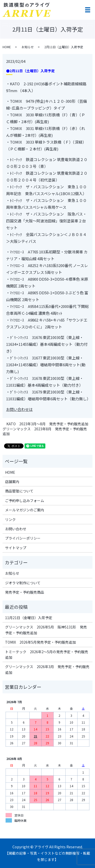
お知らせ (28, 47)
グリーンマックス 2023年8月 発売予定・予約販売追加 (45, 431)
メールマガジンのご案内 (25, 510)
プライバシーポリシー (23, 538)
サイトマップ (16, 548)
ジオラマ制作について (23, 583)
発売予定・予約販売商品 (25, 592)
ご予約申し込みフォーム (25, 501)
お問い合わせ (16, 529)
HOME (7, 47)
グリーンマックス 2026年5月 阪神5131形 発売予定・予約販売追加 (46, 630)
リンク (10, 519)
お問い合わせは (19, 409)
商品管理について (19, 491)
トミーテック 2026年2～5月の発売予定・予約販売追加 (47, 654)
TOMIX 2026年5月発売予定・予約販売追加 (40, 642)
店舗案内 (12, 482)
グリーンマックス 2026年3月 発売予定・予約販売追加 (47, 669)
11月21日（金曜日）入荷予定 (29, 618)
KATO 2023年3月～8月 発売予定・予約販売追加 (47, 424)
